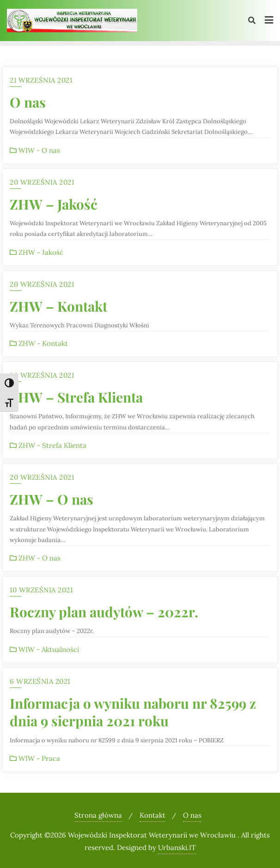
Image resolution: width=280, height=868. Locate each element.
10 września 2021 (41, 590)
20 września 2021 (42, 182)
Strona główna (98, 815)
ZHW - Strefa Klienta (48, 445)
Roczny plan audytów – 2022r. (104, 612)
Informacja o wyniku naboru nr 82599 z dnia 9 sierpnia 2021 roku (133, 712)
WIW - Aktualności (44, 649)
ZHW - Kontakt (39, 343)
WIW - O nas (35, 150)
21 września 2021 (41, 80)
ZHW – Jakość (54, 204)
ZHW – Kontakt (58, 306)
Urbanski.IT (177, 847)
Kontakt (152, 815)
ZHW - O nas (35, 558)
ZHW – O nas (52, 499)
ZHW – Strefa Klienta (76, 397)
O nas (28, 102)
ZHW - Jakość (37, 252)
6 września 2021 (40, 681)
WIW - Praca (35, 758)
